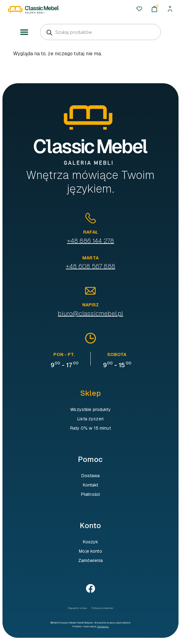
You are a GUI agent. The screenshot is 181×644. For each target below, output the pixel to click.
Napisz (91, 305)
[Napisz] (90, 291)
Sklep (91, 393)
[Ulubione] (139, 9)
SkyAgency (103, 626)
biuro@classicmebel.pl (90, 313)
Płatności (91, 494)
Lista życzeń (91, 419)
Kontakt (91, 485)
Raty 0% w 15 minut (91, 428)
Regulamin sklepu (77, 608)
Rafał (91, 232)
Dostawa (91, 476)
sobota (117, 354)
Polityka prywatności (102, 608)
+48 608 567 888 (91, 266)
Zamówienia (91, 560)
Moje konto (90, 551)
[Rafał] (91, 218)
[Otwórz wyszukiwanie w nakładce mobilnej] (100, 32)
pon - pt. (64, 354)
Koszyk (91, 542)
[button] (24, 32)
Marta (91, 258)
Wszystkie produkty (91, 409)
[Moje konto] (170, 9)
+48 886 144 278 (91, 241)
